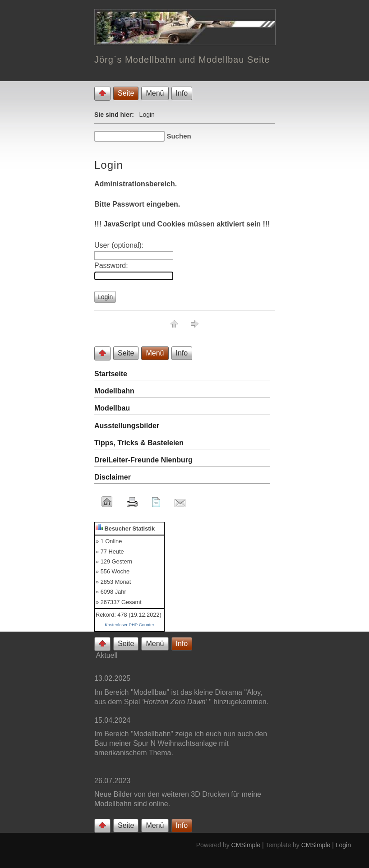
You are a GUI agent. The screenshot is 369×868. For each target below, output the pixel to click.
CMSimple (246, 845)
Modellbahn (114, 391)
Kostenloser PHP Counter (129, 625)
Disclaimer (113, 477)
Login (343, 845)
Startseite (111, 374)
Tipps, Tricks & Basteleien (139, 443)
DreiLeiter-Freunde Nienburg (143, 460)
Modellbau (112, 408)
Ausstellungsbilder (127, 426)
